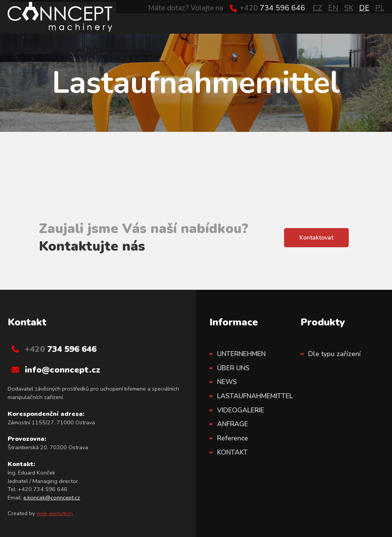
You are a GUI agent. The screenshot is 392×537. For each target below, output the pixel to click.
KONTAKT (232, 452)
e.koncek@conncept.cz (52, 498)
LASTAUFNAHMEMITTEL (255, 396)
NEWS (227, 382)
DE (364, 8)
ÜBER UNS (233, 368)
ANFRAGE (233, 424)
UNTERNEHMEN (241, 354)
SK (349, 8)
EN (333, 8)
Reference (233, 438)
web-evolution (55, 513)
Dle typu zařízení (334, 354)
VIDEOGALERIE (241, 410)
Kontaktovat (316, 238)
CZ (318, 8)
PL (380, 8)
